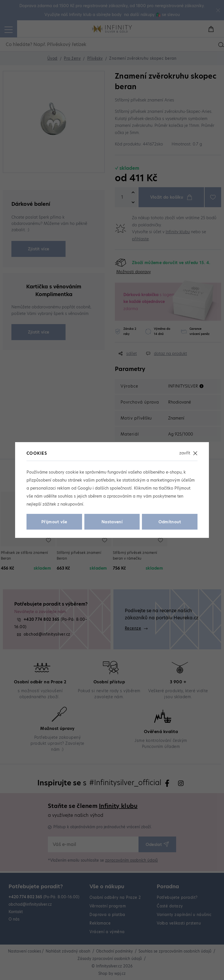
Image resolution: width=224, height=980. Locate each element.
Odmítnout (170, 522)
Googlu (84, 488)
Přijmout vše (54, 522)
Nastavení (112, 522)
